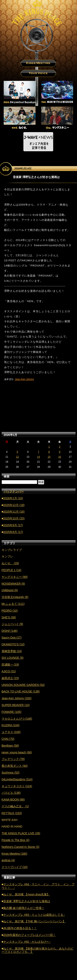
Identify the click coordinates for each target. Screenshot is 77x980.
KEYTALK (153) (12, 813)
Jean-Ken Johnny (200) (17, 698)
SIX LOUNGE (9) (13, 658)
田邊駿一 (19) (10, 665)
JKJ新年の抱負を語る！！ (20, 928)
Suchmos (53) (11, 773)
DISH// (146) (10, 631)
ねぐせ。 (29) (10, 563)
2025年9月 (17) (13, 525)
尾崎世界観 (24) (12, 651)
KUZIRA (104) (11, 725)
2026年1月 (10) (13, 498)
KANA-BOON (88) (13, 800)
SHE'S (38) (9, 617)
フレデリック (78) (13, 759)
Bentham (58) (10, 746)
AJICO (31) (9, 671)
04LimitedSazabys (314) (17, 779)
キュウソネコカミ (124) (17, 786)
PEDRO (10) (10, 611)
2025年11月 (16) (14, 512)
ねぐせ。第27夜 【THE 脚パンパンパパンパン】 (34, 921)
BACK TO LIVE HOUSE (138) (21, 691)
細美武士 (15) (10, 678)
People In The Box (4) (16, 840)
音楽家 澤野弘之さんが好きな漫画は (27, 901)
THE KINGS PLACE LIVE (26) (21, 833)
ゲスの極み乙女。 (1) (15, 806)
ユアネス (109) (11, 732)
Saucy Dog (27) (12, 638)
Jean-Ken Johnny (24, 379)
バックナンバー (14, 491)
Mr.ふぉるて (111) (13, 604)
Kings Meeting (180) (14, 854)
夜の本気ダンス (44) (15, 766)
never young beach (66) (17, 752)
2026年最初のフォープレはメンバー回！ (29, 935)
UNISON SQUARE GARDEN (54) (23, 685)
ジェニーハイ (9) (12, 624)
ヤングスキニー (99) (15, 577)
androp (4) (8, 860)
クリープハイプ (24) (15, 867)
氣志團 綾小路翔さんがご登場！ (24, 908)
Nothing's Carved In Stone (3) (21, 847)
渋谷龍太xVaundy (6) (15, 597)
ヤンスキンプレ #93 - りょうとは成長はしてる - (34, 915)
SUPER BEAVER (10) (16, 705)
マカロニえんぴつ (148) (17, 719)
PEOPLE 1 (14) (12, 570)
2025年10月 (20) (14, 518)
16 (60, 457)
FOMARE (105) (11, 712)
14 (38, 457)
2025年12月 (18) (14, 505)
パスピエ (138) (11, 793)
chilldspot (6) (10, 590)
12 (17, 457)
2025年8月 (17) (13, 532)
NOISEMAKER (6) (13, 584)
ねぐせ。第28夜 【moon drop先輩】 (26, 894)
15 (49, 457)
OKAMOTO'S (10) (13, 644)
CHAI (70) (8, 739)
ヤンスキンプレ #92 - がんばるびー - (27, 942)
